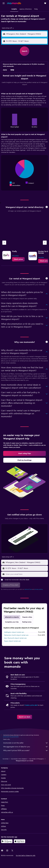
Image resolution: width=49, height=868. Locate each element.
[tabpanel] (24, 142)
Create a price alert (31, 705)
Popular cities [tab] (27, 617)
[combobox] (8, 28)
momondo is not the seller (26, 743)
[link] (18, 259)
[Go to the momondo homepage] (14, 3)
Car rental (6, 759)
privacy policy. (39, 589)
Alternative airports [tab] (12, 617)
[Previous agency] (4, 243)
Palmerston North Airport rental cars (16, 635)
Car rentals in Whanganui (36, 759)
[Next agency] (45, 243)
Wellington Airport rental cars (14, 632)
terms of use (28, 589)
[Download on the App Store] (20, 841)
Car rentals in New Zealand (19, 759)
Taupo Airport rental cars (12, 641)
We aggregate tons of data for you (26, 747)
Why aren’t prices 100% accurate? (26, 750)
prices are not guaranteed (11, 737)
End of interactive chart (4, 126)
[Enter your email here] (26, 574)
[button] (4, 3)
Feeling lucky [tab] (27, 622)
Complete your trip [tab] (12, 622)
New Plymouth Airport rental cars (15, 638)
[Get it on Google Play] (7, 841)
